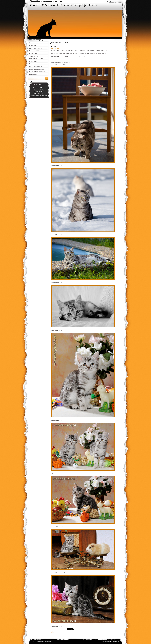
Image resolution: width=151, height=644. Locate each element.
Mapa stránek (48, 1)
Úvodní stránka (57, 42)
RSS (56, 1)
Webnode (116, 642)
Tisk (61, 1)
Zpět (52, 632)
